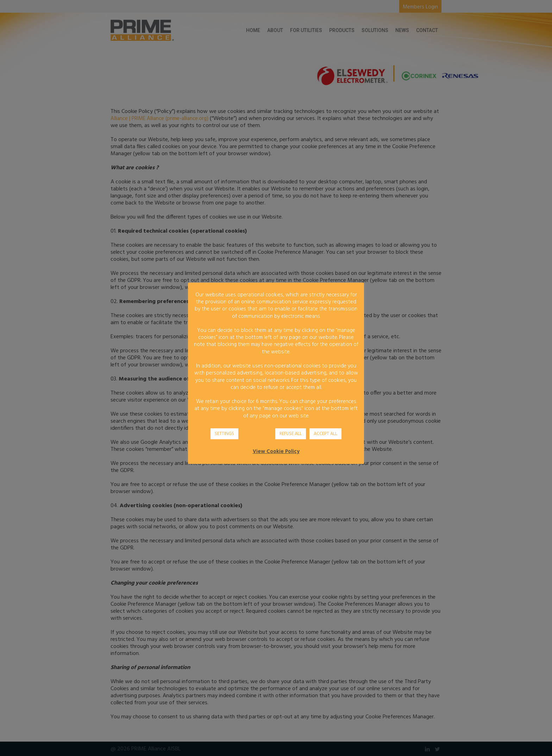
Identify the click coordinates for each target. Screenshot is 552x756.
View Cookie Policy (276, 452)
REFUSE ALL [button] (291, 434)
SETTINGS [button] (224, 434)
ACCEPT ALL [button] (325, 434)
